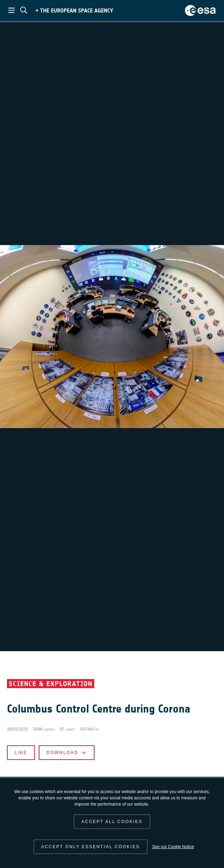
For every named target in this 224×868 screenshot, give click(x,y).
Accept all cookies (112, 822)
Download (66, 753)
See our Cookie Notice (173, 847)
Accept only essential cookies (91, 847)
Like (21, 753)
